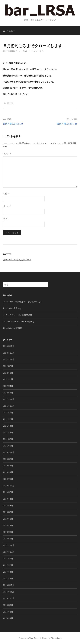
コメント (7, 154)
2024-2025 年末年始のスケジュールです (23, 302)
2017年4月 (8, 572)
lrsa (24, 51)
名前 (6, 194)
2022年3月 (8, 393)
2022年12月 (9, 359)
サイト (6, 219)
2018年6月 (8, 512)
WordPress (34, 638)
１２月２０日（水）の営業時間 (18, 315)
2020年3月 (8, 479)
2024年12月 (9, 346)
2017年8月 (8, 565)
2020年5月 (8, 466)
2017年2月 (8, 579)
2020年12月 (9, 452)
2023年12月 (9, 353)
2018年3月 (8, 532)
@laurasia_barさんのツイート (17, 260)
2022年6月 (8, 373)
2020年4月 (8, 472)
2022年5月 (8, 379)
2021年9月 (8, 413)
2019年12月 (9, 486)
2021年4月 (8, 426)
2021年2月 (8, 439)
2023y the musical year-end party (19, 322)
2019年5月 (8, 492)
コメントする (37, 51)
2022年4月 (8, 386)
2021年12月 (9, 399)
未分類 (10, 103)
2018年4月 (8, 525)
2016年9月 (8, 605)
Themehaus (56, 638)
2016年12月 (9, 585)
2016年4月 (8, 618)
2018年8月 (8, 506)
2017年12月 (9, 545)
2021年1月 (8, 446)
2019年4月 (8, 499)
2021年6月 (8, 419)
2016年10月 (9, 598)
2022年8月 (8, 366)
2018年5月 (8, 519)
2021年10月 (9, 406)
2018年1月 (8, 539)
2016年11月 (9, 592)
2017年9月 (8, 559)
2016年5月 (8, 612)
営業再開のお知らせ (13, 124)
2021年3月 (8, 433)
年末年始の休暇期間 (12, 328)
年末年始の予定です (12, 308)
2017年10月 (9, 552)
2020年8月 (8, 459)
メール (7, 206)
